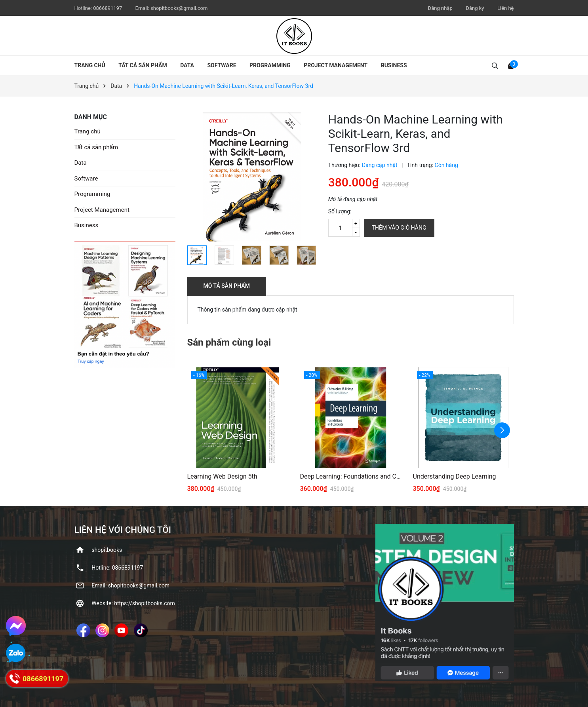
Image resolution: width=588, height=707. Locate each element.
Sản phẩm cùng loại (229, 342)
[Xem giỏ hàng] (511, 65)
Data (187, 65)
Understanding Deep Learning (455, 476)
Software (222, 65)
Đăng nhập (440, 8)
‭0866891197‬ (108, 8)
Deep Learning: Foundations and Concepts (351, 476)
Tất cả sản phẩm (143, 65)
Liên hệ (506, 8)
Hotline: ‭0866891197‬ (117, 568)
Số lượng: (340, 211)
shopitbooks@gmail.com (179, 8)
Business (394, 65)
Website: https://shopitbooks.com (133, 603)
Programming (270, 65)
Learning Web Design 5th (222, 476)
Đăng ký (475, 8)
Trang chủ (90, 65)
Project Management (336, 65)
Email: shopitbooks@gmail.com (130, 585)
